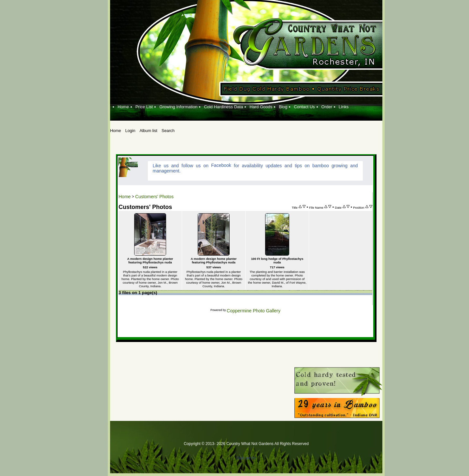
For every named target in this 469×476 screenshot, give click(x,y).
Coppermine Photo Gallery (254, 311)
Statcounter (246, 458)
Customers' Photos (154, 197)
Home (125, 197)
